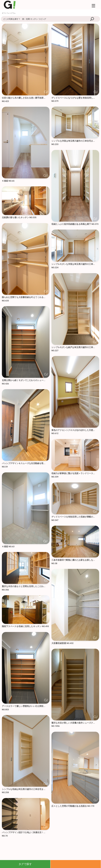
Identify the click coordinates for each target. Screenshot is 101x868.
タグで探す (25, 864)
